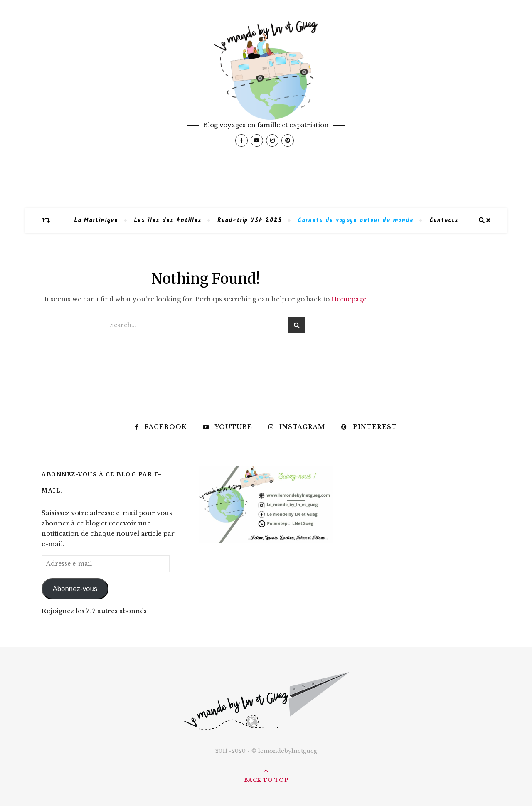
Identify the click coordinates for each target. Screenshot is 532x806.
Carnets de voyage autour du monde (356, 220)
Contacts (444, 220)
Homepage (349, 299)
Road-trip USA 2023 (250, 220)
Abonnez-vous (75, 589)
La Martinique (96, 220)
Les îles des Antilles (168, 220)
